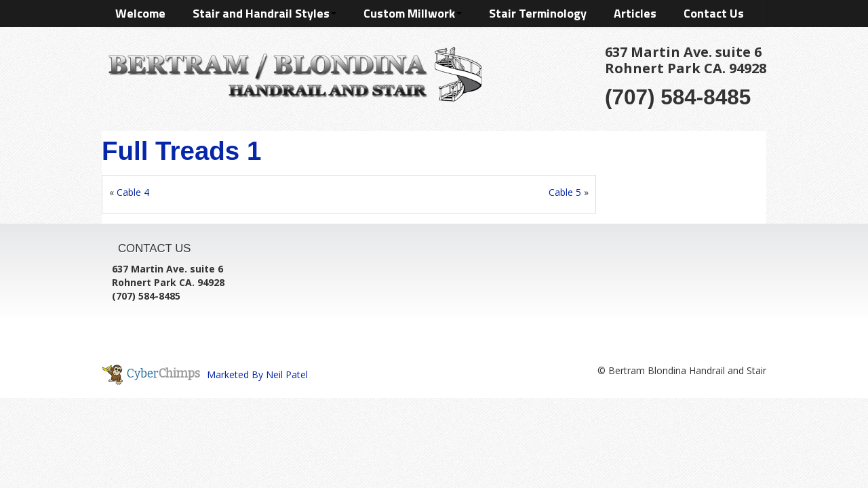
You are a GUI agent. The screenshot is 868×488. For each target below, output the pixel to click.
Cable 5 (565, 192)
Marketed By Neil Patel (257, 374)
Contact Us (714, 13)
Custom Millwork (413, 13)
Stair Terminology (538, 13)
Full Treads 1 (181, 151)
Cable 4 (133, 192)
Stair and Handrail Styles (264, 13)
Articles (635, 13)
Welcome (140, 13)
